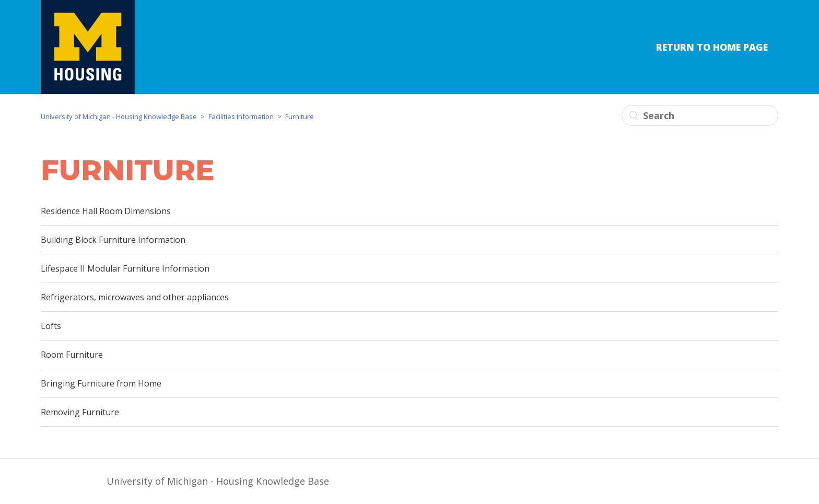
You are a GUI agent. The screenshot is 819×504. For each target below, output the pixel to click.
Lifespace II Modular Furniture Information (125, 268)
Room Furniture (72, 355)
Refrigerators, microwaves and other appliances (135, 297)
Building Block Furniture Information (113, 240)
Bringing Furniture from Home (101, 383)
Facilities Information (241, 116)
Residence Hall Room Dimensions (106, 211)
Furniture (300, 116)
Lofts (51, 326)
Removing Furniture (80, 412)
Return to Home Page (712, 47)
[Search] (700, 115)
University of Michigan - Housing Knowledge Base (119, 116)
